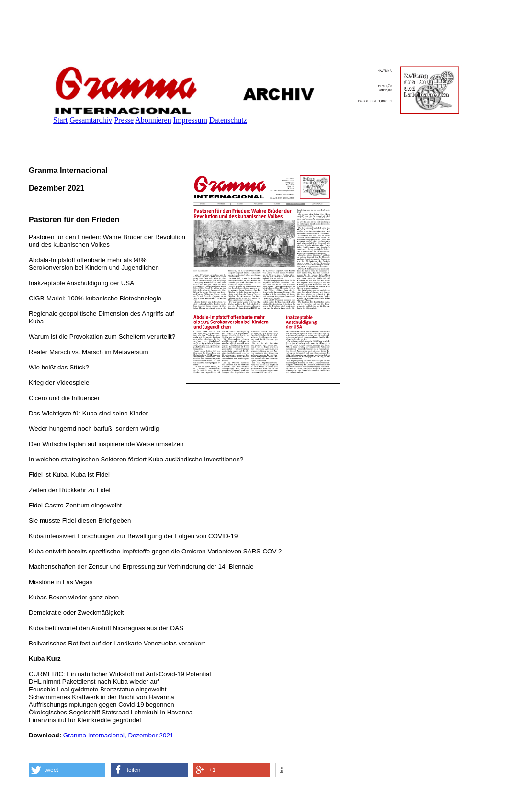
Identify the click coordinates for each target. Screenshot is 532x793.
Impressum (190, 120)
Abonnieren (153, 120)
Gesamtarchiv (91, 120)
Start (60, 120)
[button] (67, 770)
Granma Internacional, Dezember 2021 (118, 735)
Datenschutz (228, 120)
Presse (124, 120)
